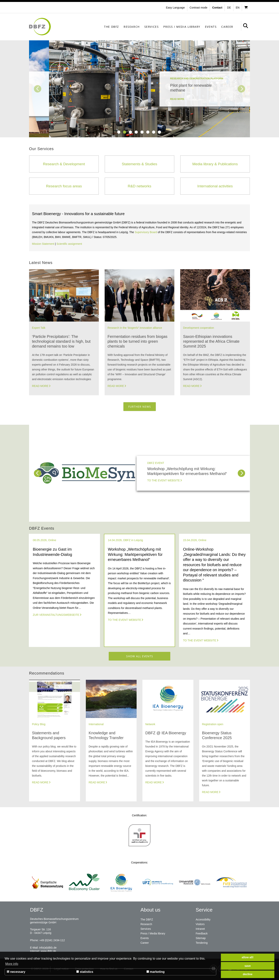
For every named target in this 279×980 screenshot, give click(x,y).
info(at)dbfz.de (48, 948)
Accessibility (203, 919)
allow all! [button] (248, 957)
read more (157, 109)
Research (132, 27)
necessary (16, 972)
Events (211, 27)
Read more (40, 386)
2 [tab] (125, 132)
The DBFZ (112, 27)
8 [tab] (159, 132)
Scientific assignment (69, 244)
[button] (199, 8)
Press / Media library (182, 27)
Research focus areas (64, 186)
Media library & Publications (215, 164)
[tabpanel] (139, 89)
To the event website (164, 480)
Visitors (200, 924)
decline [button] (248, 974)
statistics (85, 972)
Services (152, 27)
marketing (156, 972)
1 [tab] (119, 132)
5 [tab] (142, 132)
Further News (140, 407)
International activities (215, 186)
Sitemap (201, 938)
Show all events (140, 656)
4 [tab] (136, 132)
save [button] (248, 966)
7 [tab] (154, 132)
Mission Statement (43, 244)
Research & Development (64, 164)
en (238, 8)
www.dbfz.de (48, 951)
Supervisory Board (146, 232)
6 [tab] (148, 132)
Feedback (202, 933)
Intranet (200, 929)
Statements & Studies (140, 164)
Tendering (202, 943)
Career (227, 27)
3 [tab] (130, 132)
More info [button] (12, 964)
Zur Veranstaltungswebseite (56, 615)
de (229, 8)
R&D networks (139, 186)
